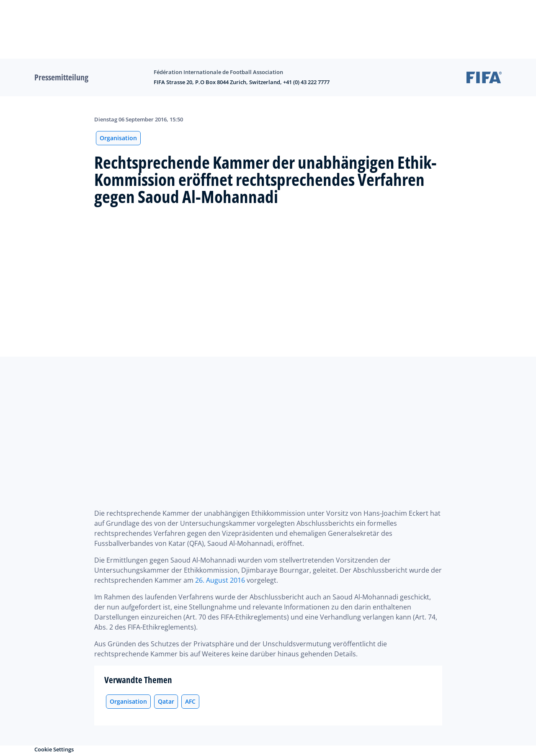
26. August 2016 (220, 580)
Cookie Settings (54, 749)
